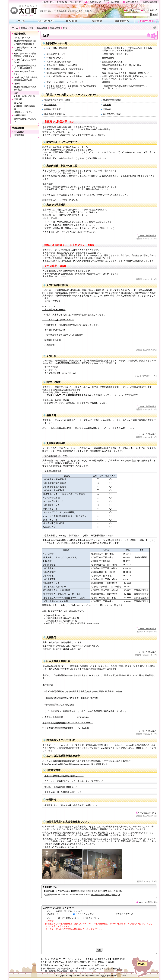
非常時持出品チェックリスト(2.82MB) (60, 200)
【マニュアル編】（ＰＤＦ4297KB (58, 320)
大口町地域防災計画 (112, 100)
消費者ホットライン (23, 112)
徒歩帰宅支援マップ (56, 54)
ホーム (15, 28)
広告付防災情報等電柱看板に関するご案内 (122, 65)
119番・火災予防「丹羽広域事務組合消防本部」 (26, 79)
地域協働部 (42, 28)
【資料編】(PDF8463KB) (54, 330)
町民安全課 (55, 28)
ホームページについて (51, 959)
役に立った (53, 914)
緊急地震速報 (108, 58)
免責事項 (89, 959)
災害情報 (18, 99)
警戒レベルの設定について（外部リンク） (66, 82)
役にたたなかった (126, 914)
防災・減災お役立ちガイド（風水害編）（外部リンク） (72, 76)
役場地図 (110, 962)
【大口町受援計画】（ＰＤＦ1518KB (59, 373)
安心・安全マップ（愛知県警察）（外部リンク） (25, 55)
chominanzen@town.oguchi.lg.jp (106, 895)
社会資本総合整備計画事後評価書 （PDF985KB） (66, 728)
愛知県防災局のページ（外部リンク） (64, 73)
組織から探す (27, 28)
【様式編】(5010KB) (52, 340)
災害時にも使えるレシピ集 (59, 62)
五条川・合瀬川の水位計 (25, 96)
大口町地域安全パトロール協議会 (25, 49)
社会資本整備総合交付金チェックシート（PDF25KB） (68, 723)
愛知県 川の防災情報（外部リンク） (62, 787)
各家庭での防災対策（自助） (58, 100)
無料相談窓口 (20, 115)
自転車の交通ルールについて (25, 120)
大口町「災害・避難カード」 (115, 54)
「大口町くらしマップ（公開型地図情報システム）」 (69, 395)
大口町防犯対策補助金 (24, 44)
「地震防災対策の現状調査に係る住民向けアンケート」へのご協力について (128, 87)
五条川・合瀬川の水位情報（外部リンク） (64, 776)
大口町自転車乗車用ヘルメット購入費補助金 (25, 67)
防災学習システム (125, 748)
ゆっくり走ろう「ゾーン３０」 (25, 73)
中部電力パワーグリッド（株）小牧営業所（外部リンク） (71, 805)
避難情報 (106, 82)
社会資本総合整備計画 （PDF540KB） (66, 717)
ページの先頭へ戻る (146, 235)
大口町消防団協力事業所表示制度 (25, 88)
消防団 (17, 84)
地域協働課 (19, 135)
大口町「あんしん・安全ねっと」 (25, 61)
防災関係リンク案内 (112, 114)
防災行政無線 (50, 105)
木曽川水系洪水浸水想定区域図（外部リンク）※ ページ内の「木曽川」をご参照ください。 (127, 77)
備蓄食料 (107, 105)
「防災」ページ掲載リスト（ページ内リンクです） (72, 95)
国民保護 (18, 103)
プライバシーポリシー (73, 959)
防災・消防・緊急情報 (57, 48)
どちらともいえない (85, 914)
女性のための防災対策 (112, 62)
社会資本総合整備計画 (54, 114)
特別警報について (55, 58)
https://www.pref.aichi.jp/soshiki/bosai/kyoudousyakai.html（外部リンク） (76, 764)
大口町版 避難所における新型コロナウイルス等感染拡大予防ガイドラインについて (72, 87)
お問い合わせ (101, 965)
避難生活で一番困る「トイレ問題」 (63, 65)
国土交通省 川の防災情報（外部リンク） (64, 792)
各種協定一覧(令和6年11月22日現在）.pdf (62, 649)
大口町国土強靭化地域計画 (25, 107)
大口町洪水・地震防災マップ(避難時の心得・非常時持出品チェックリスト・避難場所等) (127, 49)
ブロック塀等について (112, 69)
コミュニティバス (22, 38)
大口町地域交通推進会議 (25, 41)
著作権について (103, 959)
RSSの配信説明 (119, 959)
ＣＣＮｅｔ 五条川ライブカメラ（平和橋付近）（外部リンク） (74, 781)
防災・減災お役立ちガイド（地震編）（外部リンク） (127, 73)
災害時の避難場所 (52, 109)
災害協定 (107, 109)
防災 (16, 93)
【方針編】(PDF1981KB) (54, 310)
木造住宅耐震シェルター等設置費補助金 (65, 69)
